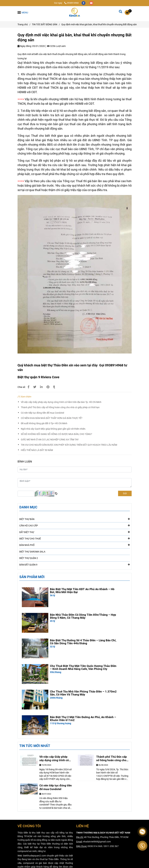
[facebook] (84, 3)
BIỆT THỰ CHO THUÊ (75, 538)
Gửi (125, 493)
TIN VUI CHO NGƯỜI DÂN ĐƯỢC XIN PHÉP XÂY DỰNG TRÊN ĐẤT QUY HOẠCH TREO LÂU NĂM (69, 445)
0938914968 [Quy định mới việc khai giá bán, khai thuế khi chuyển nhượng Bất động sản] (71, 3)
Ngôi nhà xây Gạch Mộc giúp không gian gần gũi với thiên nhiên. (53, 429)
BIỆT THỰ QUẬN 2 (29, 558)
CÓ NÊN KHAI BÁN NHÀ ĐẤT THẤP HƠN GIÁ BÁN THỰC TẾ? (52, 418)
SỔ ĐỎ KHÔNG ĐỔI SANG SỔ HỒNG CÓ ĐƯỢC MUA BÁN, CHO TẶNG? (56, 434)
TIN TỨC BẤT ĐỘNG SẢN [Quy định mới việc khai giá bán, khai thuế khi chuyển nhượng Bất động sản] (45, 24)
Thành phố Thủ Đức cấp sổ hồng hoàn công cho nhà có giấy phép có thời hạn (60, 407)
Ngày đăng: (25, 46)
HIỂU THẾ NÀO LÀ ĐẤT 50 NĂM (37, 450)
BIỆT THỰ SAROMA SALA (32, 552)
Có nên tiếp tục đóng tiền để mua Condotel (42, 413)
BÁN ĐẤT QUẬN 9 (75, 565)
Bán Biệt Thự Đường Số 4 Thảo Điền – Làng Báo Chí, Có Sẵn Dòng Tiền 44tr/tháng (83, 642)
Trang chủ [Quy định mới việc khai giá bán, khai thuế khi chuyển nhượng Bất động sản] (23, 24)
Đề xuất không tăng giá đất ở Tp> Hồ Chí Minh (44, 423)
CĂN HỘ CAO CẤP (75, 525)
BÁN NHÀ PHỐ (75, 545)
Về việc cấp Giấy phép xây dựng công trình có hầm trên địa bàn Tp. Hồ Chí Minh (61, 402)
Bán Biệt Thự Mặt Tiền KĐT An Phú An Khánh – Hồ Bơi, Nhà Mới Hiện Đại (82, 591)
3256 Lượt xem (56, 46)
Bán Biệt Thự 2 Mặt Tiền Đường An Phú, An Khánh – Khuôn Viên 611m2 (83, 719)
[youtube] (91, 3)
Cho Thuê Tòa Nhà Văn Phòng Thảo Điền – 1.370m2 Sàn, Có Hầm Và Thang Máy (83, 693)
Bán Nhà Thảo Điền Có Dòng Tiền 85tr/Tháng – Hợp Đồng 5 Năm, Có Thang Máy (83, 616)
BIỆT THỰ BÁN (75, 519)
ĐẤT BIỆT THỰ (75, 532)
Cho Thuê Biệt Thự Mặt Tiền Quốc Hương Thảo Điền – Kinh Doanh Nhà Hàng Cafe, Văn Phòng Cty (83, 667)
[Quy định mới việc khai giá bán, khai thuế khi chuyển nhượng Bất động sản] (74, 12)
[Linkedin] (41, 387)
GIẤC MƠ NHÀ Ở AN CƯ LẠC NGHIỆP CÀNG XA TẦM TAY (50, 440)
